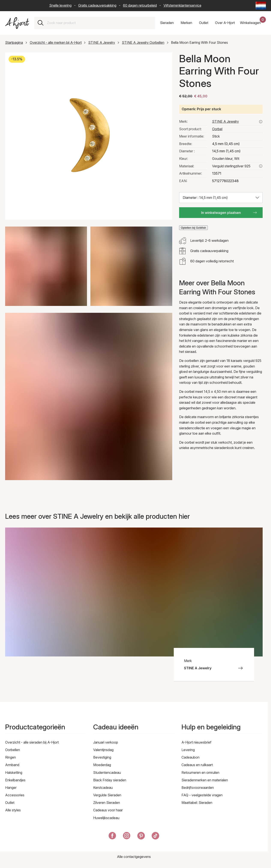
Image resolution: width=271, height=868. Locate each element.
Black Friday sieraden (110, 780)
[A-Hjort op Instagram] (127, 837)
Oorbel (217, 129)
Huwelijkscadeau (106, 818)
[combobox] (99, 23)
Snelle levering (60, 5)
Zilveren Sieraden (107, 803)
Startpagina (14, 42)
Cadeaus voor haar (108, 810)
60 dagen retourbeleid (140, 5)
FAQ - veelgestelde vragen (202, 795)
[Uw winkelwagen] (253, 23)
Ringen (10, 757)
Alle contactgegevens (134, 857)
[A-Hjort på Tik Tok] (155, 837)
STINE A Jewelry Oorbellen (143, 42)
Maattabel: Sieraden (197, 803)
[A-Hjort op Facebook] (112, 837)
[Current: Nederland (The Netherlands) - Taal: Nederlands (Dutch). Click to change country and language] (261, 6)
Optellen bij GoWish (193, 228)
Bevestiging (102, 757)
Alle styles (13, 810)
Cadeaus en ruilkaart (197, 765)
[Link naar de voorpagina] (17, 23)
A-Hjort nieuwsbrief (196, 742)
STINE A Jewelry (102, 42)
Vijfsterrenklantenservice (182, 5)
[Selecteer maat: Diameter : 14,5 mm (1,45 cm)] (221, 198)
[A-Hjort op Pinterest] (141, 837)
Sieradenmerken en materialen (205, 780)
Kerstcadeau (103, 788)
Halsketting (14, 773)
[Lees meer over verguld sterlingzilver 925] (261, 166)
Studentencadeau (107, 773)
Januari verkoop (106, 742)
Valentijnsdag (103, 750)
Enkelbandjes (15, 780)
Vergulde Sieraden (107, 795)
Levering (188, 750)
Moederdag (102, 765)
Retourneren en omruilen (200, 773)
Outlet (10, 803)
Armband (12, 765)
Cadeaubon (190, 757)
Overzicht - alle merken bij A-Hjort (56, 42)
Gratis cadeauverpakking (97, 5)
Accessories (15, 795)
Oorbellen (13, 750)
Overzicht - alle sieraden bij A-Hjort (32, 742)
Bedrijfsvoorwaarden (198, 788)
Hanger (11, 788)
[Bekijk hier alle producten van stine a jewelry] (261, 122)
